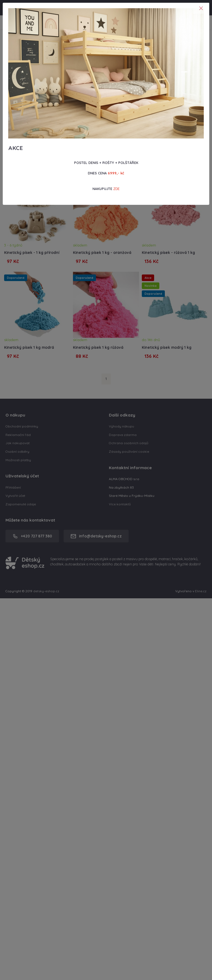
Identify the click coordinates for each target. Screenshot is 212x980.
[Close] (201, 8)
